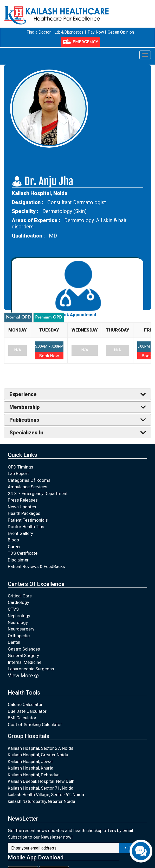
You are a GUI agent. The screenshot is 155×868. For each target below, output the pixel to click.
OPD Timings (21, 467)
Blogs (13, 540)
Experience (23, 394)
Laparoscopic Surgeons (31, 669)
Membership (25, 407)
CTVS (13, 609)
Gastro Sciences (24, 649)
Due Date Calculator (27, 711)
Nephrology (19, 616)
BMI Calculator (22, 718)
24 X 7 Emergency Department (38, 493)
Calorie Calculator (25, 704)
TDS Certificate (23, 553)
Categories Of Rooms (29, 480)
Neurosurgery (21, 629)
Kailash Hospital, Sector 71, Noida (41, 788)
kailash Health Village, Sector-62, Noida (46, 795)
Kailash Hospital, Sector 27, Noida (41, 748)
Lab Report (18, 473)
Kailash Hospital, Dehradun (34, 775)
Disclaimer (18, 560)
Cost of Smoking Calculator (35, 725)
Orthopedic (19, 635)
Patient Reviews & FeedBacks (36, 566)
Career (14, 546)
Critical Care (20, 596)
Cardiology (18, 602)
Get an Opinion (121, 32)
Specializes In (26, 433)
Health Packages (24, 513)
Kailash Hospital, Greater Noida (38, 755)
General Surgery (23, 655)
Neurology (18, 622)
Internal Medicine (25, 662)
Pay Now (96, 32)
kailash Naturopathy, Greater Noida (41, 801)
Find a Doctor (39, 32)
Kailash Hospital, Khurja (31, 768)
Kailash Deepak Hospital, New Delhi (42, 781)
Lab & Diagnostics (69, 32)
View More (23, 675)
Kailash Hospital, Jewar (30, 761)
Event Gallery (20, 533)
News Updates (22, 507)
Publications (24, 420)
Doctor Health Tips (26, 527)
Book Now (49, 356)
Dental (14, 642)
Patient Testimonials (28, 520)
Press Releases (23, 500)
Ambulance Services (28, 487)
